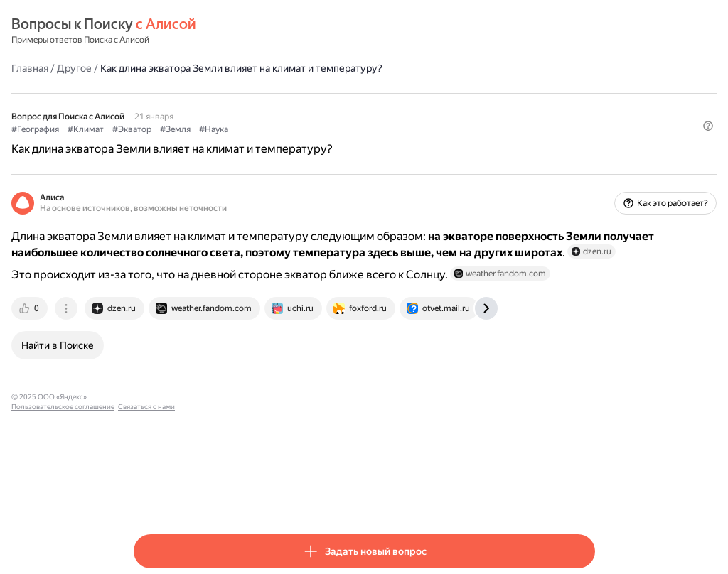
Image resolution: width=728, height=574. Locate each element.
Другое (197, 67)
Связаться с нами (350, 438)
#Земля (298, 129)
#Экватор (254, 129)
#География (157, 129)
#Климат (208, 129)
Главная (152, 67)
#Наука (336, 129)
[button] (587, 153)
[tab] (153, 350)
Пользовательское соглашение (267, 438)
